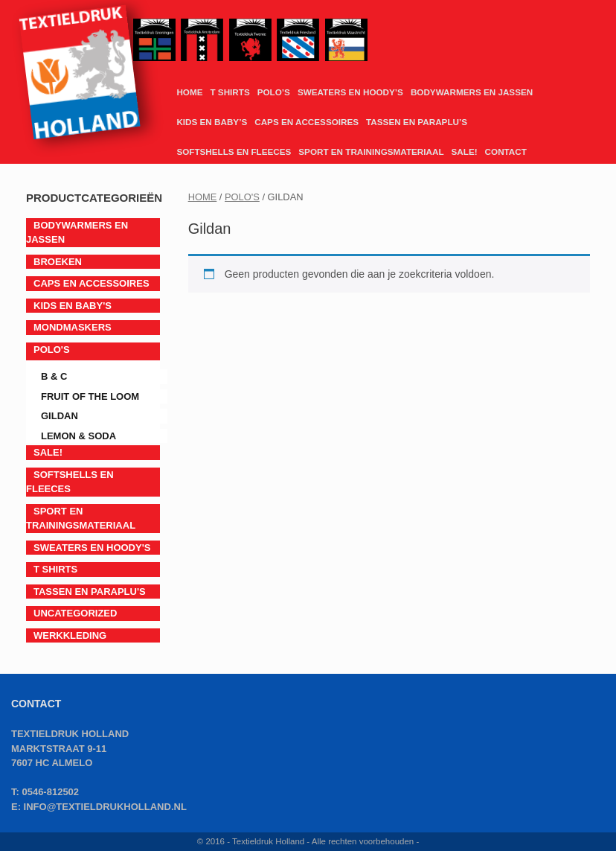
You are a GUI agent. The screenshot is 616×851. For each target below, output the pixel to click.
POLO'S (242, 197)
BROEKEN (58, 262)
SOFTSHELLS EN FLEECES (234, 152)
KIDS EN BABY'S (73, 306)
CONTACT (506, 152)
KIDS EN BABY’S (212, 122)
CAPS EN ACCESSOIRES (307, 122)
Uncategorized (75, 613)
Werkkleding (70, 635)
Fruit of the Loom (90, 396)
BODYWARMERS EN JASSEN (472, 92)
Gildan (60, 416)
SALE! (465, 152)
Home (203, 197)
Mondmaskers (73, 327)
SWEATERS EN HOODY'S (92, 548)
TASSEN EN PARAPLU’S (417, 122)
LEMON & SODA (78, 436)
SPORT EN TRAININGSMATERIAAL (371, 152)
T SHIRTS (230, 92)
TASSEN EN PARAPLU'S (90, 592)
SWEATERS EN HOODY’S (350, 92)
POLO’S (274, 92)
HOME (189, 92)
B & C (54, 376)
